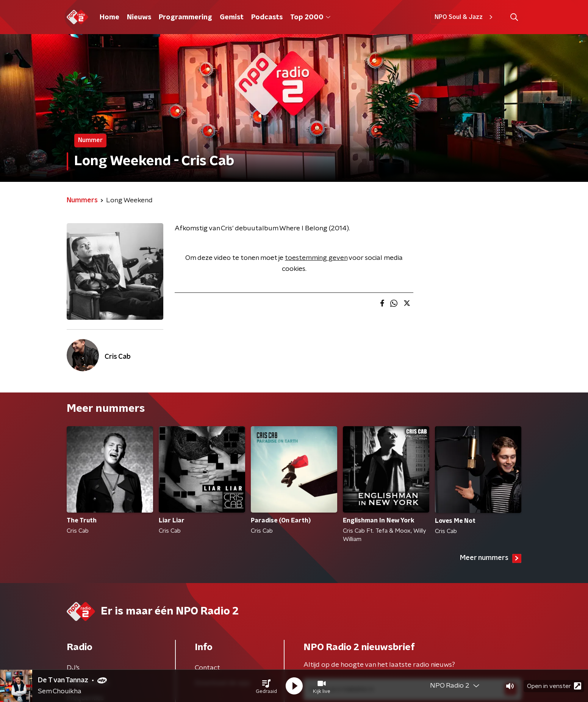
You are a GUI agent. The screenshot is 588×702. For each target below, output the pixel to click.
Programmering (185, 17)
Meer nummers (491, 558)
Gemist (232, 17)
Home (109, 17)
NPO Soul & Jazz (465, 17)
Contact (207, 668)
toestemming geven (316, 258)
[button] (266, 686)
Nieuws (139, 17)
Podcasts (267, 17)
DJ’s (73, 668)
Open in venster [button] (554, 686)
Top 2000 (310, 17)
